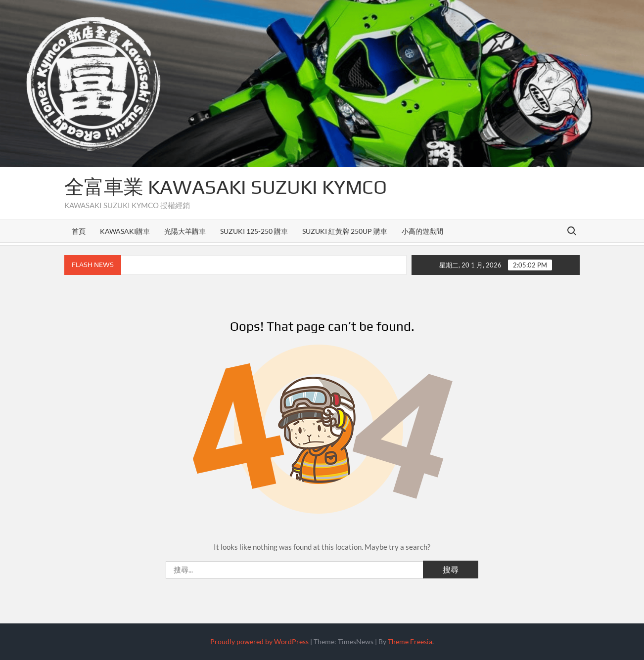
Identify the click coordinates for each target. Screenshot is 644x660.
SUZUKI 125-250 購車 (254, 231)
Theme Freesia (410, 641)
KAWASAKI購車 (125, 231)
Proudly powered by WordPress (259, 641)
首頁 (79, 231)
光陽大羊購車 (185, 231)
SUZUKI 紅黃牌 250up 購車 (345, 231)
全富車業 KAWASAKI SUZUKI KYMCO (226, 187)
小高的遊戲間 (422, 231)
